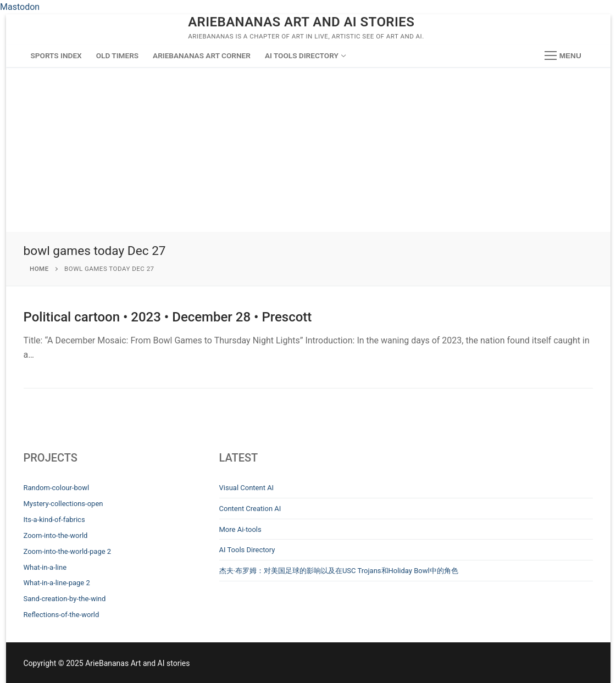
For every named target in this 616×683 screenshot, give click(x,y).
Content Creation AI (250, 509)
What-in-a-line (45, 567)
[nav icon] (563, 56)
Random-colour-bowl (57, 488)
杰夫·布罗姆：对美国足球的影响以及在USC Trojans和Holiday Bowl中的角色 (339, 571)
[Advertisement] (308, 149)
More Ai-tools (240, 529)
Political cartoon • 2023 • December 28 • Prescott (168, 317)
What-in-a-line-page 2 (57, 583)
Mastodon (20, 7)
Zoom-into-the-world (56, 535)
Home (39, 269)
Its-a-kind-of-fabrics (54, 520)
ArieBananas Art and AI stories (301, 22)
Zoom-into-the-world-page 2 (68, 551)
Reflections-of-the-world (62, 615)
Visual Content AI (247, 488)
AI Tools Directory (247, 550)
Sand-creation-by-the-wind (65, 599)
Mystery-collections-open (63, 504)
